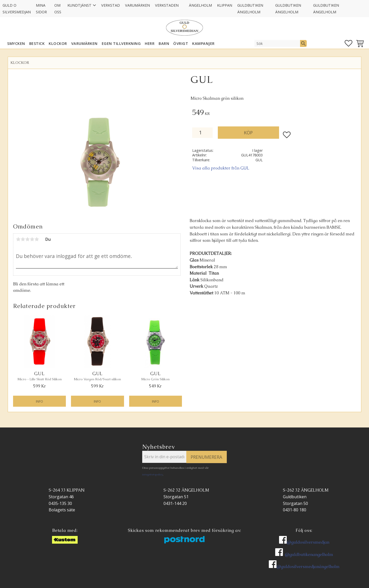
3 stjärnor (27, 239)
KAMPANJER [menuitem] (203, 43)
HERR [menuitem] (150, 43)
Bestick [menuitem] (37, 43)
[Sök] (303, 43)
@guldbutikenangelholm (309, 555)
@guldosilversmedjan (308, 542)
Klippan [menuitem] (225, 5)
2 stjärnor (23, 239)
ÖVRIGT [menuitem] (181, 43)
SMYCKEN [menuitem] (16, 43)
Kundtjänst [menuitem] (79, 5)
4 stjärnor (32, 239)
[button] (348, 43)
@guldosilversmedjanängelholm (308, 567)
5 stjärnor (37, 239)
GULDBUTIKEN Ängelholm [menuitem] (250, 9)
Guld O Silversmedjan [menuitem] (17, 9)
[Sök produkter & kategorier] (277, 43)
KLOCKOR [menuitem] (58, 43)
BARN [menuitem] (164, 43)
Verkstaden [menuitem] (167, 5)
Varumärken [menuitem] (137, 5)
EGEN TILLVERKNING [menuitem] (121, 43)
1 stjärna (18, 239)
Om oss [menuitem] (58, 9)
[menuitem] (184, 2)
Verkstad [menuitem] (111, 5)
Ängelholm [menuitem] (200, 5)
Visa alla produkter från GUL (221, 168)
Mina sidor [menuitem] (41, 9)
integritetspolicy (152, 474)
